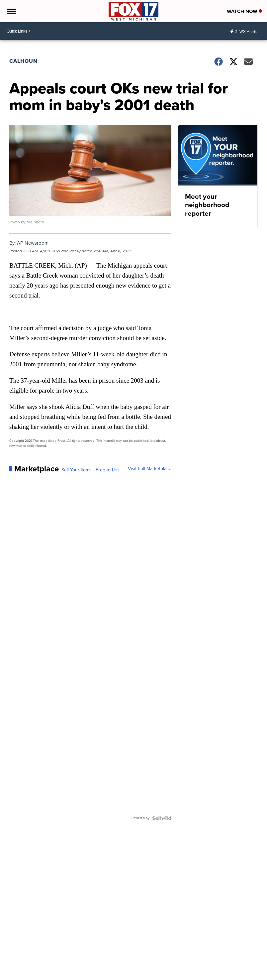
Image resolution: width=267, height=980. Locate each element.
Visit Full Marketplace (150, 469)
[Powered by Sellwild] (162, 818)
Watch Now (244, 11)
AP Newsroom (33, 243)
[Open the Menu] (11, 11)
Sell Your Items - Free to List (90, 470)
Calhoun (23, 61)
